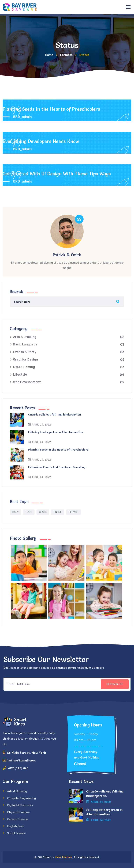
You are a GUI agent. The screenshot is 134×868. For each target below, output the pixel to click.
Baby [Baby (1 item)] (16, 512)
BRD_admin (22, 117)
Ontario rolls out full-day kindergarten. (55, 414)
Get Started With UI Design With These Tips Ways (57, 174)
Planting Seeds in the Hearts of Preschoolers (51, 109)
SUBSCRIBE (115, 684)
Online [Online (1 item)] (58, 512)
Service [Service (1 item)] (74, 512)
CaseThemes (64, 857)
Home (49, 55)
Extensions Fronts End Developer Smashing (57, 467)
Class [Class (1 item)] (43, 512)
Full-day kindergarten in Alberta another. (56, 432)
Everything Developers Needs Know (41, 141)
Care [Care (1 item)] (29, 512)
